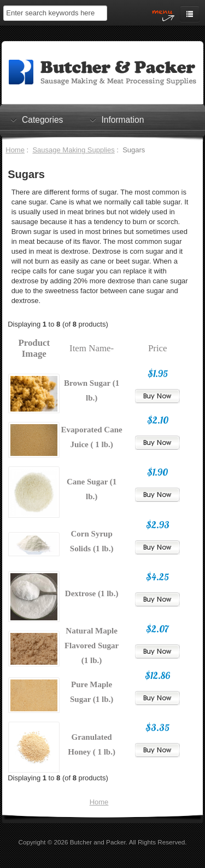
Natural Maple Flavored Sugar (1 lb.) (92, 646)
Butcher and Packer (98, 842)
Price (158, 348)
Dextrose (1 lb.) (92, 593)
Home (15, 150)
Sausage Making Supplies (73, 150)
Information (122, 119)
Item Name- (92, 348)
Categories (42, 119)
